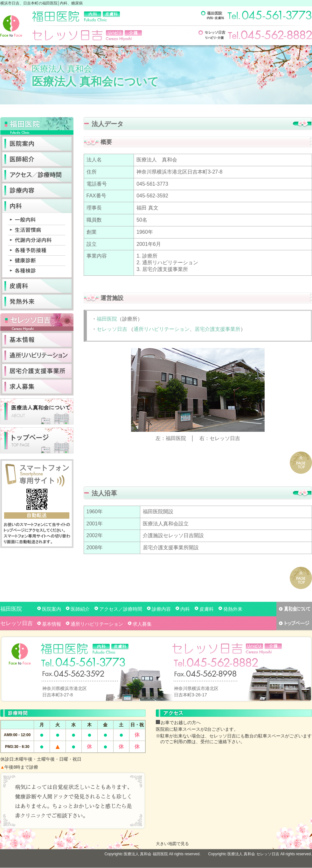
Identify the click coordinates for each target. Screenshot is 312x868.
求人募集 (142, 624)
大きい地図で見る (172, 844)
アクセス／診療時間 (121, 609)
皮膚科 (207, 609)
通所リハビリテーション (162, 329)
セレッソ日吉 (112, 329)
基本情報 (52, 624)
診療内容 (161, 609)
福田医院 (107, 319)
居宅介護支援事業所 (218, 329)
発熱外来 (233, 609)
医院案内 (52, 609)
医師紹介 (80, 609)
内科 (185, 609)
